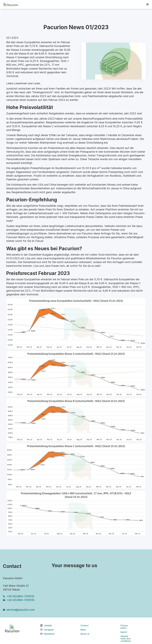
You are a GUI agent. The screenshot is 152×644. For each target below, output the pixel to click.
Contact (85, 626)
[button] (148, 4)
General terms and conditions (126, 639)
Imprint (124, 632)
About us (85, 634)
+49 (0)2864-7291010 (20, 596)
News (83, 630)
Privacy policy (124, 627)
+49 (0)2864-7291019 (20, 600)
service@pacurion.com (21, 610)
